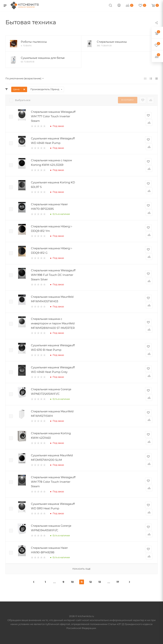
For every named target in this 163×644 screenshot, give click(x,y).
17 (118, 582)
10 (72, 582)
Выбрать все (23, 100)
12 (91, 582)
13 (100, 582)
